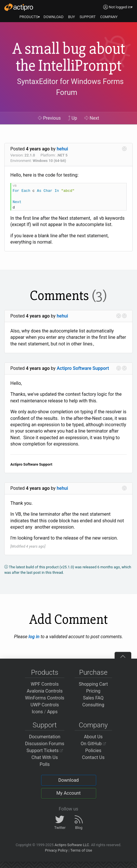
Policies (93, 751)
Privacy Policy (56, 850)
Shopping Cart (93, 684)
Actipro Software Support (83, 368)
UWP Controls (45, 705)
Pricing (93, 691)
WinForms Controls (45, 698)
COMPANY (109, 17)
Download (68, 780)
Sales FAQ (93, 698)
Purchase (93, 672)
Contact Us (93, 757)
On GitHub (93, 744)
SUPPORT (88, 17)
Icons (37, 712)
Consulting (93, 705)
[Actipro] (19, 7)
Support (45, 725)
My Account (68, 793)
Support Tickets (45, 751)
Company (93, 725)
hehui (62, 149)
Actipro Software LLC (72, 845)
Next (92, 118)
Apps (52, 712)
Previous (49, 118)
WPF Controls (45, 684)
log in (34, 637)
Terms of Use (81, 850)
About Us (93, 737)
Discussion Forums (45, 744)
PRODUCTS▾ (30, 17)
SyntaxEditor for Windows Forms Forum (70, 87)
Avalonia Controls (45, 691)
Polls (45, 764)
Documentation (45, 737)
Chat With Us (45, 757)
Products (45, 672)
